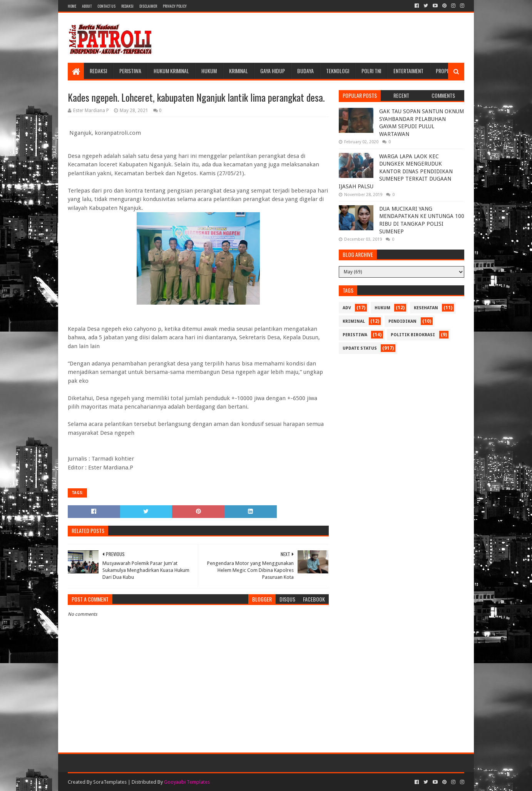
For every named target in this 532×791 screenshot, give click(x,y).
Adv (347, 308)
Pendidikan (402, 321)
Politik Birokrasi (413, 335)
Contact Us (106, 6)
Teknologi (338, 71)
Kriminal (238, 71)
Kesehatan (426, 308)
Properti (446, 71)
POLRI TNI (371, 71)
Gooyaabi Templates (187, 782)
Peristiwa (130, 71)
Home (72, 6)
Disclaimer (148, 6)
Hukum (209, 71)
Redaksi (127, 6)
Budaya (305, 71)
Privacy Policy (175, 6)
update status (360, 348)
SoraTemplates (110, 782)
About (87, 6)
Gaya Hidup (273, 71)
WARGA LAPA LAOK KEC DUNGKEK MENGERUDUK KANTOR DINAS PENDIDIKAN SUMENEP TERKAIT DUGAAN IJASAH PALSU (396, 171)
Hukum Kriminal (171, 71)
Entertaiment (408, 71)
